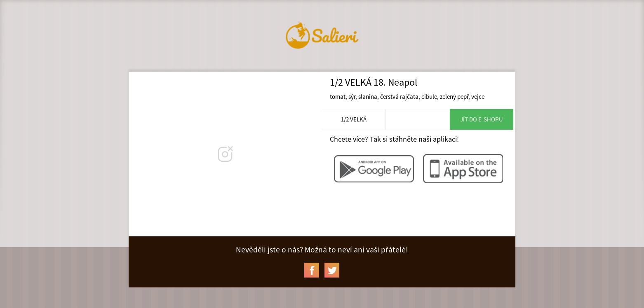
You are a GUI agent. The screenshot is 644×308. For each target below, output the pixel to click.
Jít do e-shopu (482, 119)
